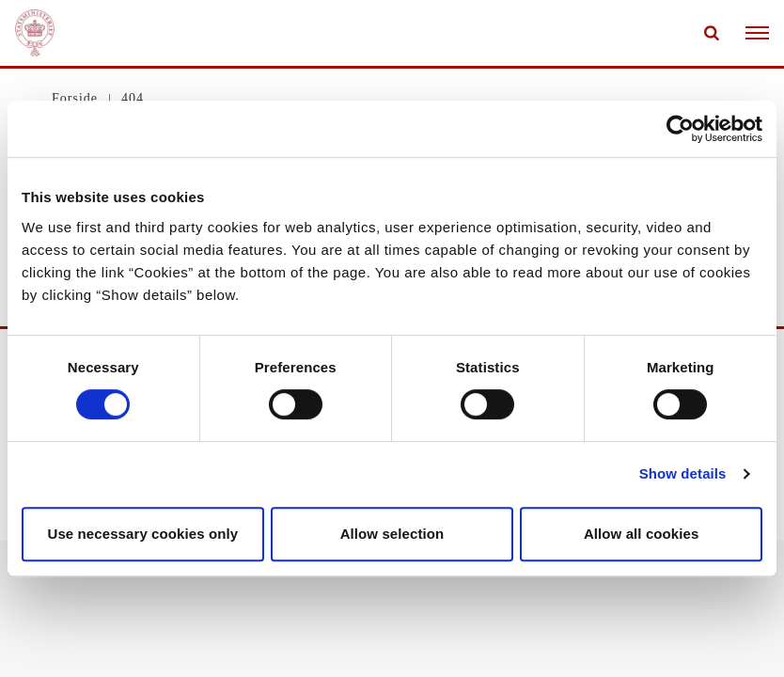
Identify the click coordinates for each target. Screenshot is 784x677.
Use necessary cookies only (142, 534)
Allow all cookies (642, 534)
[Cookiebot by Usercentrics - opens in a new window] (680, 129)
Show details (683, 473)
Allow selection (392, 534)
